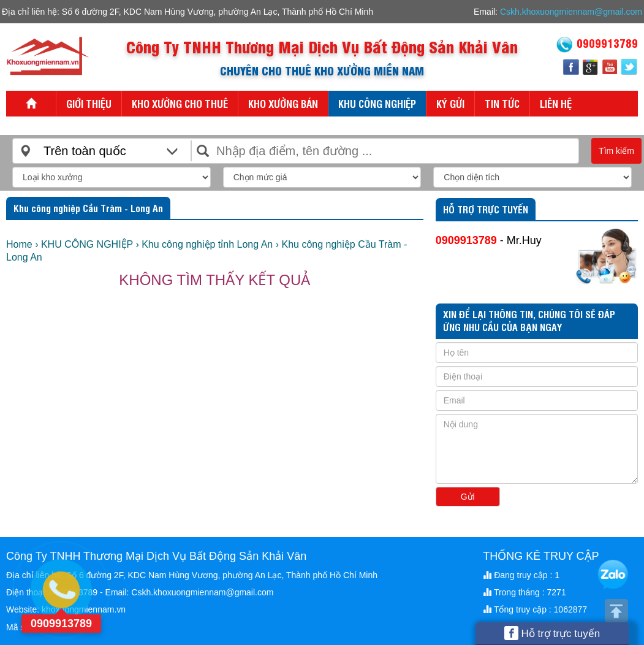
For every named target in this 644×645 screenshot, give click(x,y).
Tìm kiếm (616, 151)
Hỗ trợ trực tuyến (552, 633)
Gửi (468, 497)
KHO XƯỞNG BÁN (283, 103)
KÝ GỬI (450, 103)
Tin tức (502, 103)
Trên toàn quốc (85, 151)
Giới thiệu (89, 103)
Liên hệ (556, 103)
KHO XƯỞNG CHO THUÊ (180, 103)
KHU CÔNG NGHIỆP (377, 103)
